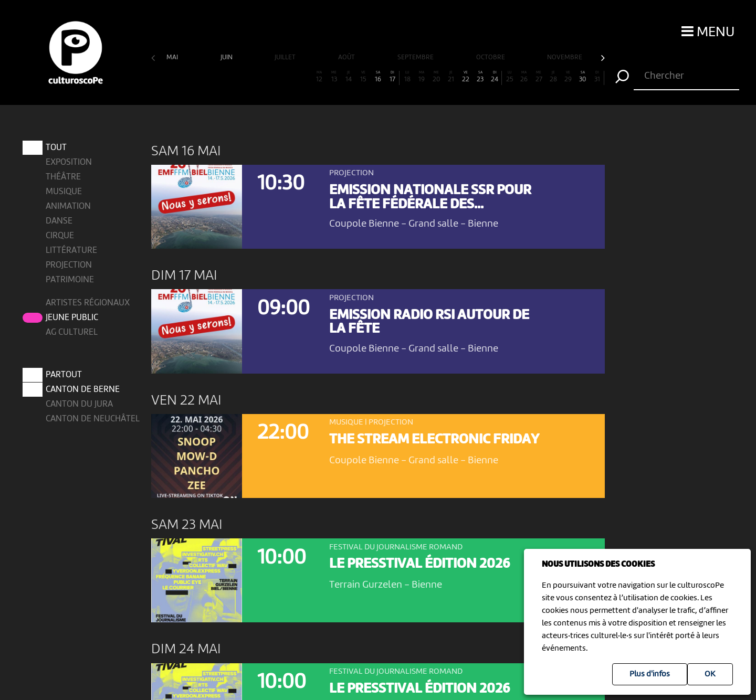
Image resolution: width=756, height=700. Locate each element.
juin (227, 57)
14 (349, 77)
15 (363, 77)
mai (173, 57)
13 (334, 77)
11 (305, 77)
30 (583, 77)
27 (539, 77)
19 (422, 77)
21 (451, 77)
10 (290, 77)
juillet (286, 57)
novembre (565, 57)
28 (553, 77)
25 (510, 77)
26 (524, 77)
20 (436, 77)
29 (568, 77)
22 (466, 77)
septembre (416, 57)
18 (407, 77)
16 (378, 77)
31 (597, 77)
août (347, 57)
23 (480, 77)
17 (392, 77)
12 (319, 77)
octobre (491, 57)
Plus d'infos (650, 674)
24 (495, 77)
